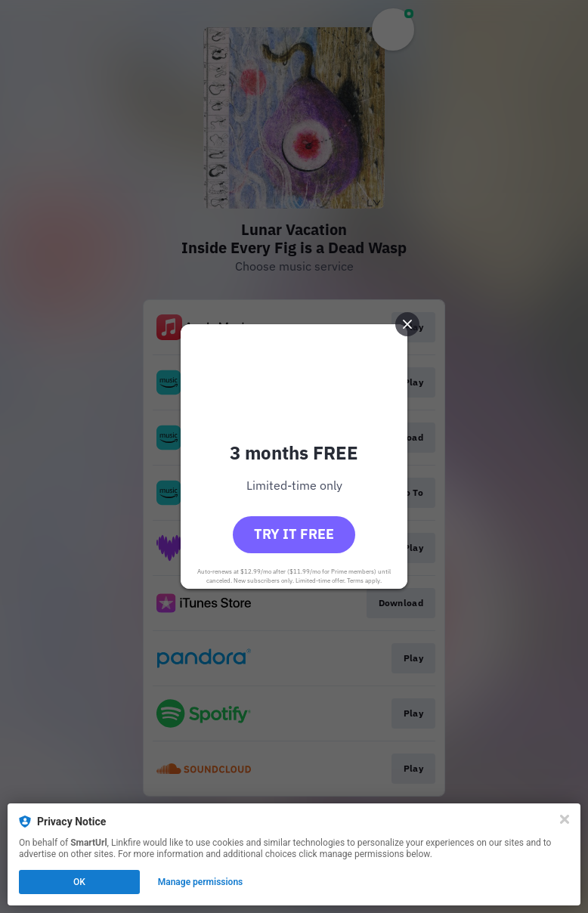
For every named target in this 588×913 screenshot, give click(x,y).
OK (79, 882)
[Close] (565, 819)
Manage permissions (201, 882)
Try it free (294, 534)
